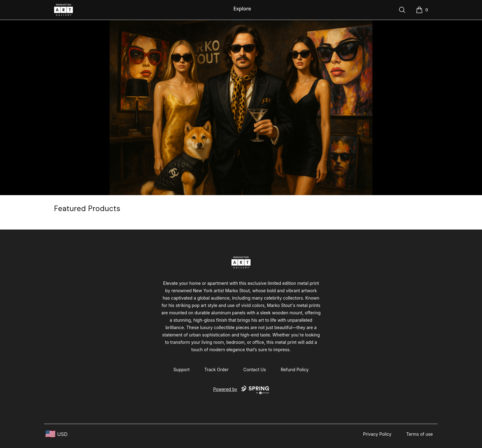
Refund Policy (295, 369)
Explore (242, 9)
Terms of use (419, 434)
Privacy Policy (377, 434)
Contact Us (255, 369)
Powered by (241, 390)
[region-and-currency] (57, 434)
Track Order (217, 369)
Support (182, 369)
